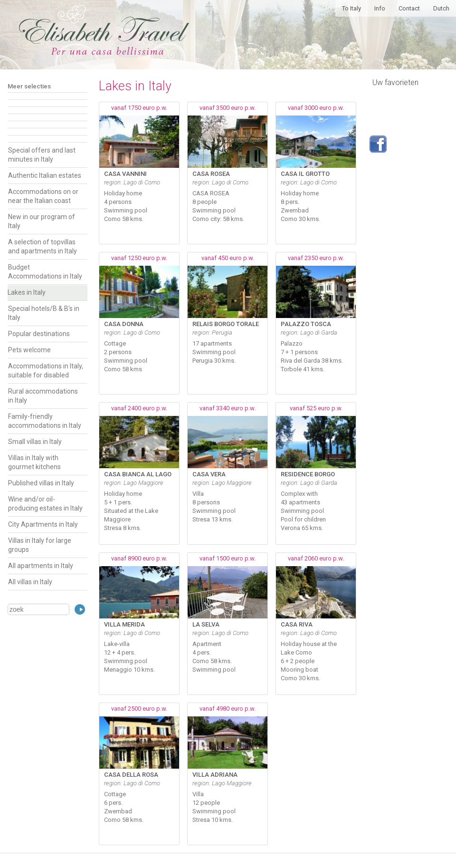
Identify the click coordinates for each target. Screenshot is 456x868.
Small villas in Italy (35, 442)
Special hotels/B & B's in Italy (44, 313)
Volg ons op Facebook (378, 144)
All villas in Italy (30, 582)
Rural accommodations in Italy (43, 396)
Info (380, 8)
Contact (409, 8)
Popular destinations (39, 334)
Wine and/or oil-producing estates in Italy (45, 504)
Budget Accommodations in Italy (45, 272)
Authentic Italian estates (45, 175)
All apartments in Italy (41, 566)
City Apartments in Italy (43, 524)
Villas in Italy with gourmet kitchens (34, 462)
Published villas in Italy (41, 483)
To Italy (351, 8)
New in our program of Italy (42, 221)
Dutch (441, 8)
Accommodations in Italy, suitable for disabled (46, 371)
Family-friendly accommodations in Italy (45, 421)
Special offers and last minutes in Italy (42, 155)
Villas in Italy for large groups (40, 545)
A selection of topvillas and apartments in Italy (43, 246)
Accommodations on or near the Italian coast (43, 196)
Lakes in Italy (27, 292)
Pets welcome (29, 350)
